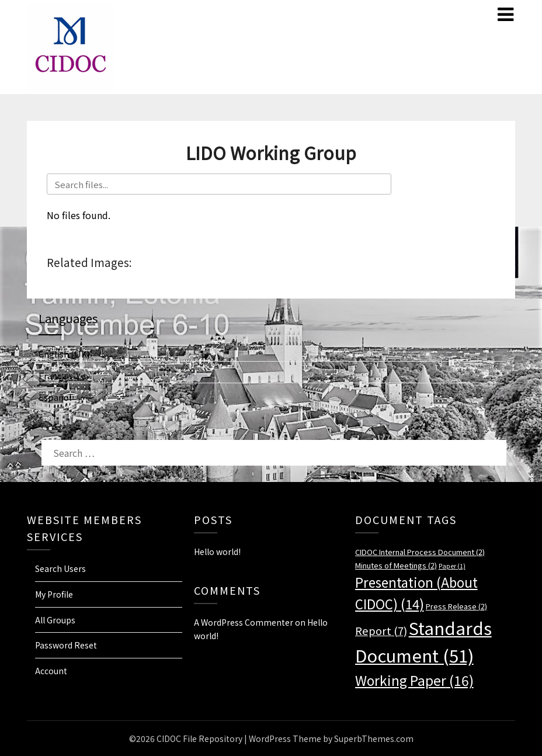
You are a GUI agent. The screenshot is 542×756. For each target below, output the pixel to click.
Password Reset (66, 645)
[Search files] (219, 184)
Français (56, 375)
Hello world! (217, 552)
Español (55, 397)
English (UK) (64, 354)
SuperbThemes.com (374, 738)
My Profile (54, 594)
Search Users (60, 568)
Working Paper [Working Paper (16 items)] (414, 680)
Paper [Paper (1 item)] (452, 566)
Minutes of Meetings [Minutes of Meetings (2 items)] (396, 565)
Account (51, 671)
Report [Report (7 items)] (381, 630)
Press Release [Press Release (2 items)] (456, 606)
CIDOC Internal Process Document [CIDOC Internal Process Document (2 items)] (420, 552)
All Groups (55, 620)
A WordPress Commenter (244, 622)
